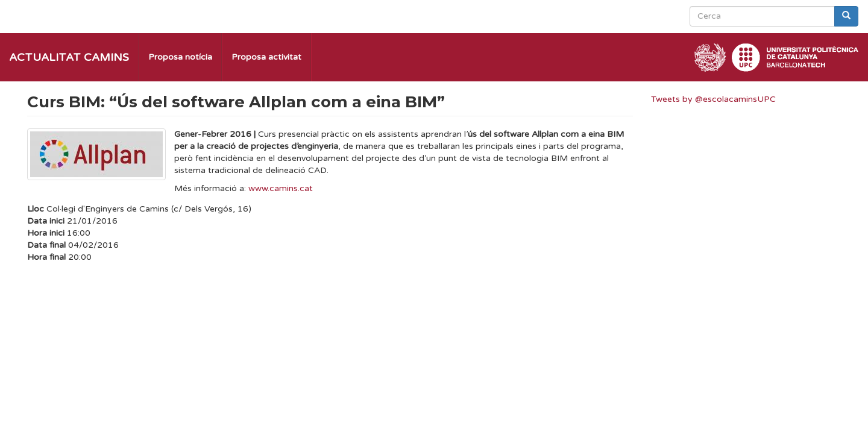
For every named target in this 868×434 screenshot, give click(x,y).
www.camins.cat (281, 188)
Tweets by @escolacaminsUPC (713, 99)
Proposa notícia (180, 57)
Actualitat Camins (69, 57)
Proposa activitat (266, 57)
